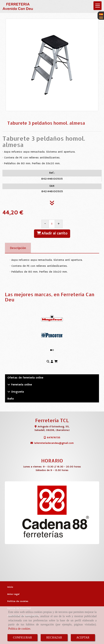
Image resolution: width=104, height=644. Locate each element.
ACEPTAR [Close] (83, 638)
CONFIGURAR (22, 638)
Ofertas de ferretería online (25, 378)
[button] (52, 362)
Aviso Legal (13, 594)
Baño (11, 399)
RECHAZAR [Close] (54, 638)
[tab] (18, 248)
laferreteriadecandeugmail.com (54, 443)
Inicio (10, 587)
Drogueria (17, 392)
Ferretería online (21, 385)
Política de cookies (19, 629)
